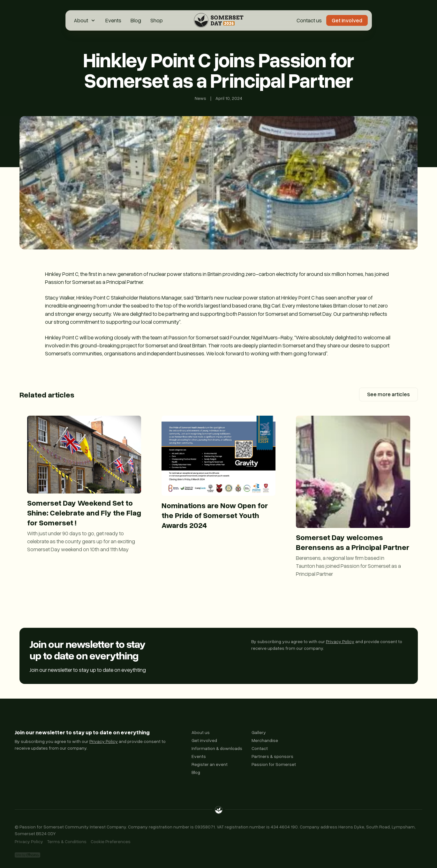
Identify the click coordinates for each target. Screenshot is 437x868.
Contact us (309, 20)
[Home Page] (219, 20)
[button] (85, 20)
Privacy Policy (340, 641)
